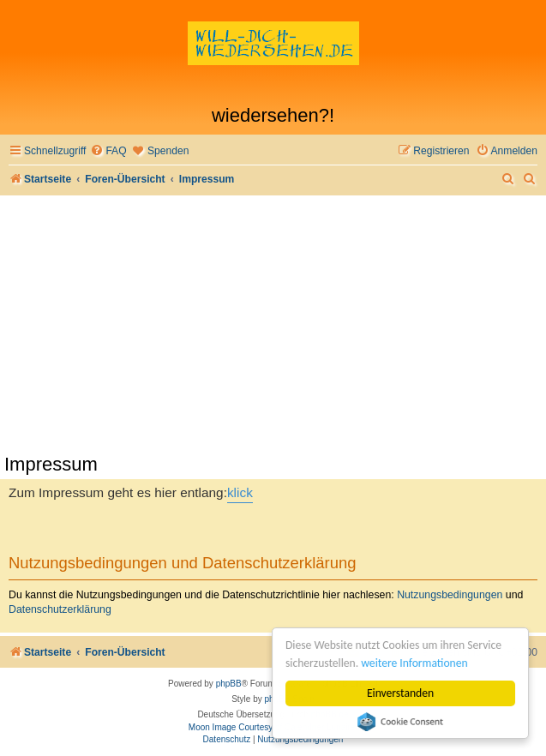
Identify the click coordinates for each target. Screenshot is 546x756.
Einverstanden (400, 693)
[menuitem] (108, 151)
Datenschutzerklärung (60, 609)
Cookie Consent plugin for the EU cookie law (400, 722)
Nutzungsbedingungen (450, 595)
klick (240, 492)
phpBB (229, 684)
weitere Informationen (414, 663)
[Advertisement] (273, 324)
